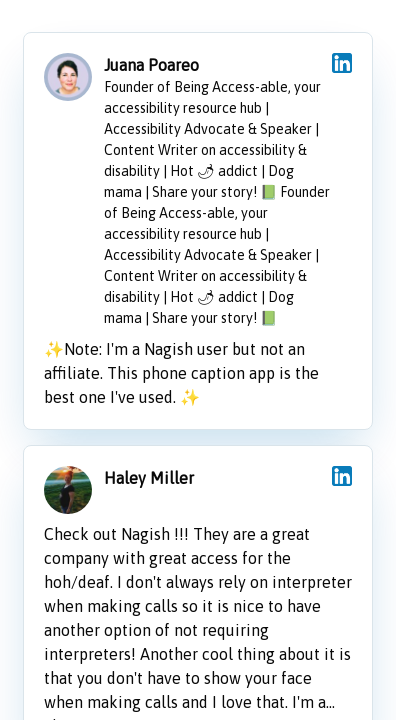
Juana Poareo (151, 65)
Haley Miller (149, 478)
